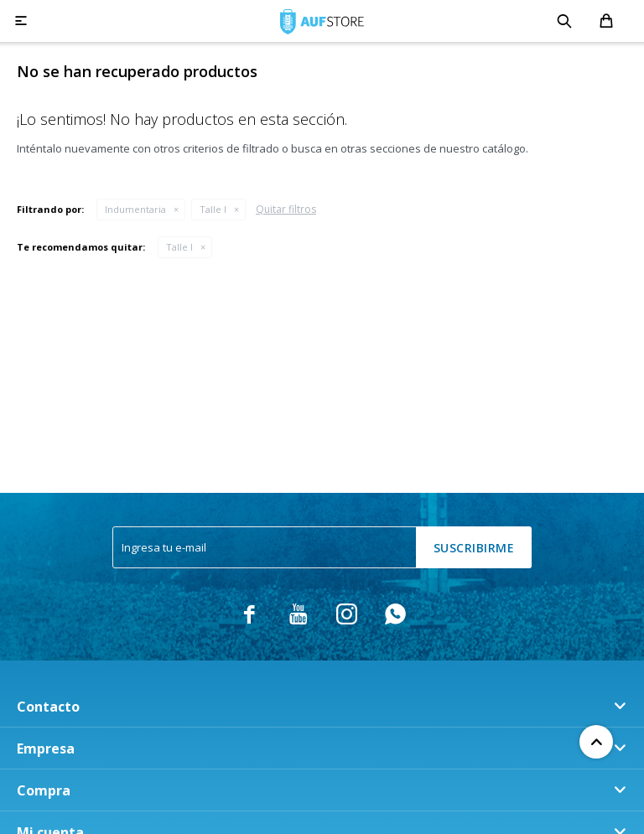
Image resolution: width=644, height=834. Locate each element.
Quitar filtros (286, 209)
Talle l (213, 209)
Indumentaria (135, 209)
